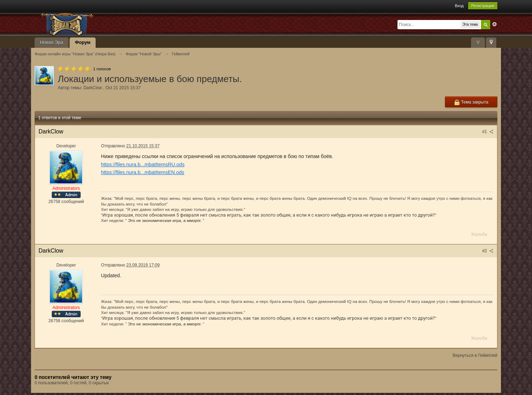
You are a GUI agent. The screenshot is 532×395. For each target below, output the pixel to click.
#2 (488, 251)
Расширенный (495, 24)
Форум (83, 42)
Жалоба (479, 234)
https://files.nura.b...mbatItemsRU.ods (143, 164)
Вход (459, 6)
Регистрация (483, 6)
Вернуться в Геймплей (475, 355)
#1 (488, 132)
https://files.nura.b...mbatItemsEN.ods (143, 172)
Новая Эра (52, 42)
